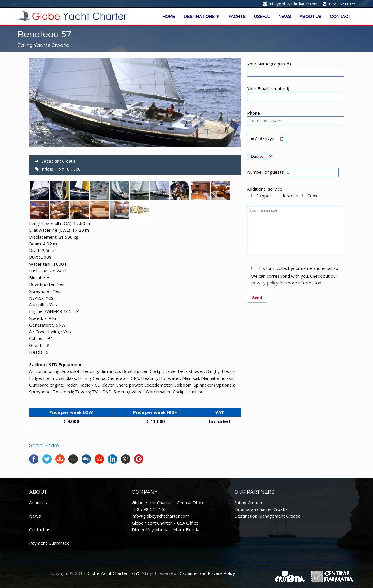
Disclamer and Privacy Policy (207, 573)
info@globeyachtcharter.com (160, 516)
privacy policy (265, 292)
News (35, 516)
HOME (169, 17)
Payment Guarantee (49, 543)
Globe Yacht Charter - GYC (114, 573)
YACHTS (237, 17)
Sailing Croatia (248, 502)
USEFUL (262, 17)
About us (38, 502)
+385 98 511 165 (149, 509)
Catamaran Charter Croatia (261, 509)
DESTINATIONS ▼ (202, 17)
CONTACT (341, 17)
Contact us (40, 529)
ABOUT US (310, 17)
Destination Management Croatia (267, 516)
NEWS (285, 17)
